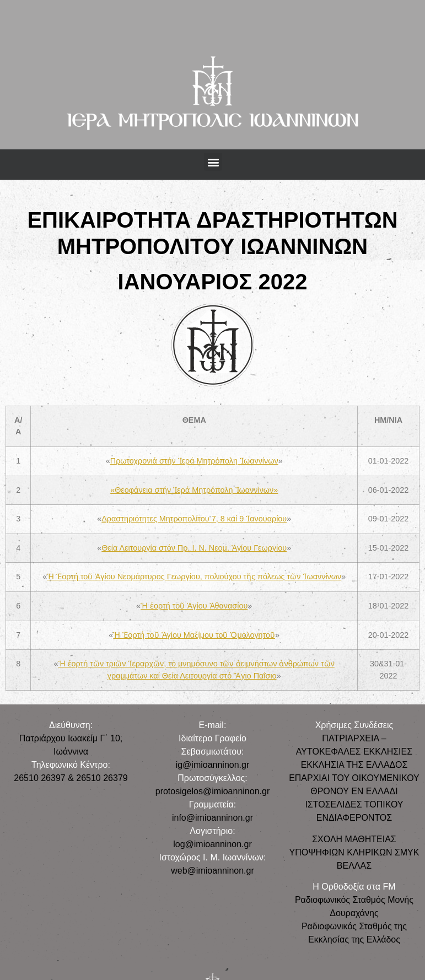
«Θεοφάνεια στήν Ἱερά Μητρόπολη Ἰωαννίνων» (194, 490)
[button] (213, 162)
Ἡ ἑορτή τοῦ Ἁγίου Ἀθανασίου (194, 606)
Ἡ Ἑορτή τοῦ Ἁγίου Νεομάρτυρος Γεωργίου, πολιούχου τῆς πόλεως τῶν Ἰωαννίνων (194, 577)
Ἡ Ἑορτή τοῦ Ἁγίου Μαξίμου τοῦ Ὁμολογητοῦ (194, 635)
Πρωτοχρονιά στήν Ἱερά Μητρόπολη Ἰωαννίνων (194, 461)
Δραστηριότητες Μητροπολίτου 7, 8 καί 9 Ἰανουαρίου (194, 519)
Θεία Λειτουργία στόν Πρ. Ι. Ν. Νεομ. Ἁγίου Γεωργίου (194, 548)
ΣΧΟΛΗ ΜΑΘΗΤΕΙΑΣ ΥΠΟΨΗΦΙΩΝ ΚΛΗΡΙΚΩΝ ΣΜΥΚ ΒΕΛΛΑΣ (354, 852)
